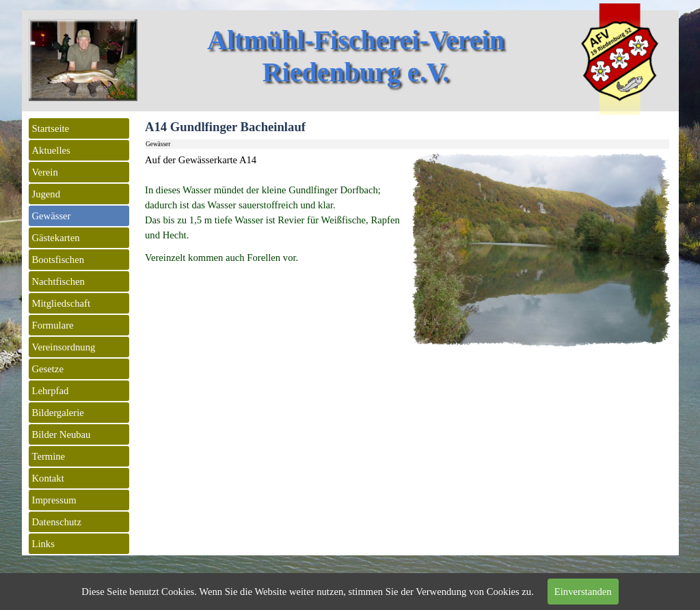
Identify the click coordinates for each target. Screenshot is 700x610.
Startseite (51, 128)
